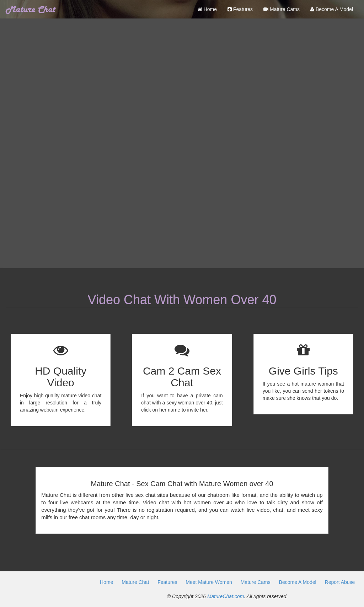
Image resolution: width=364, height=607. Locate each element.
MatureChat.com (226, 596)
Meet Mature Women (209, 582)
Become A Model (332, 9)
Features (240, 9)
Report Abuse (340, 582)
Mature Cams (282, 9)
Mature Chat (135, 582)
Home (207, 9)
